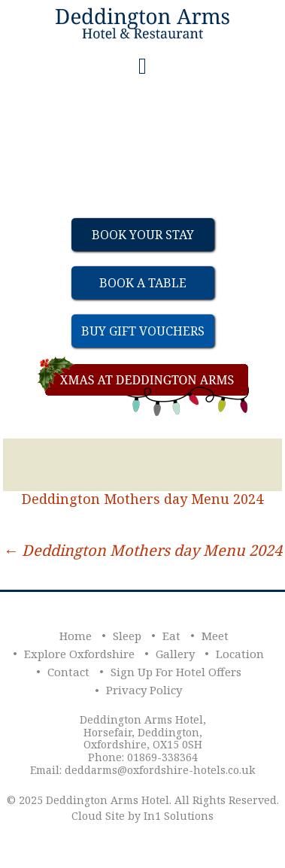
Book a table (143, 283)
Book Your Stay (143, 235)
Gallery (175, 654)
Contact (68, 672)
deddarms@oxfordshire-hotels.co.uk (160, 770)
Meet (215, 636)
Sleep (127, 636)
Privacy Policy (144, 690)
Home (76, 636)
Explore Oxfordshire (79, 654)
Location (240, 654)
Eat (171, 636)
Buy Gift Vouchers (143, 331)
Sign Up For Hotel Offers (176, 672)
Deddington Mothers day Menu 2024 (142, 499)
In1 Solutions (179, 816)
